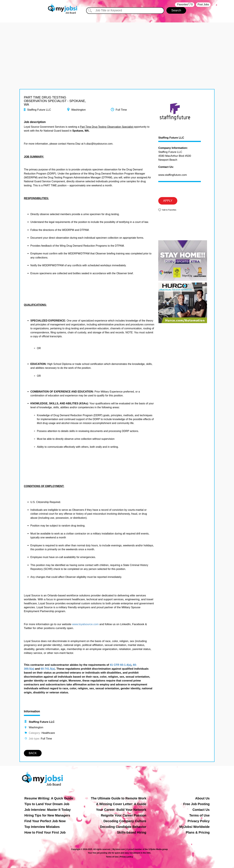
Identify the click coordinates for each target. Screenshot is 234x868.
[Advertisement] (117, 45)
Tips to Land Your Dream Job (47, 804)
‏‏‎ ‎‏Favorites (185, 5)
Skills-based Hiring (132, 832)
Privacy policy (126, 857)
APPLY (168, 201)
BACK (33, 753)
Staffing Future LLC (171, 138)
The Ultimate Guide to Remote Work (119, 798)
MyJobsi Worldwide (195, 827)
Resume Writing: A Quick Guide (49, 798)
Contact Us (201, 810)
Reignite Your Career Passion (124, 815)
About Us (202, 798)
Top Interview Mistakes (42, 827)
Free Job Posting (196, 804)
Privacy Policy (199, 821)
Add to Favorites (169, 210)
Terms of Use (199, 815)
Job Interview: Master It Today (48, 810)
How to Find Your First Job (45, 832)
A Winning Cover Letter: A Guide (121, 804)
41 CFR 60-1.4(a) (121, 665)
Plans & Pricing (198, 832)
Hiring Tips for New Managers (47, 815)
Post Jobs (203, 4)
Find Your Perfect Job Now (45, 821)
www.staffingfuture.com (172, 175)
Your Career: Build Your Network (121, 810)
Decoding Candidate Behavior (123, 827)
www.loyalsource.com (85, 624)
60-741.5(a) (48, 669)
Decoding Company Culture (125, 821)
